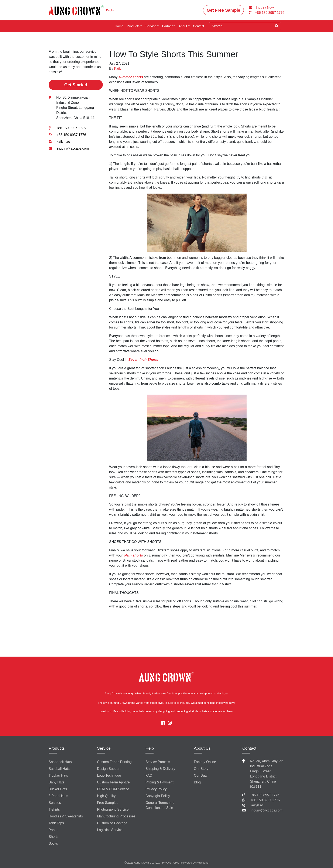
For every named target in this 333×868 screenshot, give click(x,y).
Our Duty (201, 775)
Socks (53, 843)
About (183, 26)
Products (133, 26)
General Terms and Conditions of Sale (160, 805)
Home (119, 26)
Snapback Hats (60, 762)
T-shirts (54, 809)
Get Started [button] (76, 85)
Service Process (158, 762)
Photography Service (113, 809)
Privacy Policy (156, 789)
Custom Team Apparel (114, 782)
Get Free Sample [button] (223, 10)
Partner (167, 26)
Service (151, 26)
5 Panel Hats (58, 796)
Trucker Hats (58, 775)
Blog (197, 782)
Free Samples (108, 803)
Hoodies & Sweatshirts (66, 816)
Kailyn (119, 69)
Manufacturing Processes (116, 816)
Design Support (109, 769)
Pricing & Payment (159, 782)
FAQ (149, 775)
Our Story (201, 769)
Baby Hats (56, 782)
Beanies (55, 803)
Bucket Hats (58, 789)
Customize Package (112, 823)
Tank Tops (56, 823)
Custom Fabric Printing (114, 762)
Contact (199, 26)
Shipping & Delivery (160, 769)
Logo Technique (109, 775)
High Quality (106, 796)
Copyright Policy (158, 796)
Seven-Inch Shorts (143, 360)
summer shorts (131, 77)
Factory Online (205, 762)
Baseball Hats (59, 769)
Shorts (54, 837)
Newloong (202, 863)
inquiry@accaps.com (73, 148)
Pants (53, 830)
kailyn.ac (63, 142)
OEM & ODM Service (113, 789)
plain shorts (133, 555)
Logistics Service (110, 830)
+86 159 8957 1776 (71, 128)
